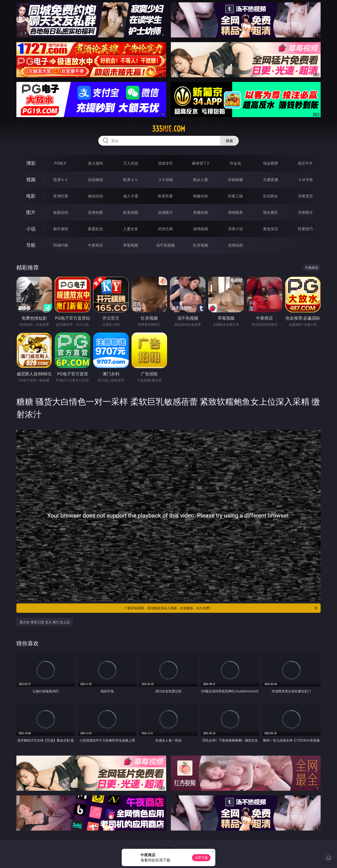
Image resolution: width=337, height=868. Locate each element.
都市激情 (61, 229)
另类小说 (235, 229)
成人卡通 (131, 196)
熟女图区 (271, 212)
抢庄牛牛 (305, 163)
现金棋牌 (271, 163)
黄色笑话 (271, 229)
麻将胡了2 (200, 163)
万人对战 (131, 163)
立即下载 (201, 858)
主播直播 (271, 180)
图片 (31, 212)
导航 (31, 245)
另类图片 (305, 212)
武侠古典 (165, 229)
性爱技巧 (305, 229)
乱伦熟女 (271, 196)
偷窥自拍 (61, 212)
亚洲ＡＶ (61, 180)
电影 (31, 196)
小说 (31, 229)
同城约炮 (61, 245)
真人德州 (95, 163)
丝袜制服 (235, 180)
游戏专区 (165, 163)
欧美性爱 (165, 196)
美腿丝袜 (201, 212)
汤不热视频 (165, 245)
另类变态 (305, 196)
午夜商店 (95, 245)
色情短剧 (235, 245)
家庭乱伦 (95, 229)
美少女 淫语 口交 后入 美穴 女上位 (45, 622)
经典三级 (235, 196)
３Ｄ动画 (165, 180)
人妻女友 (131, 229)
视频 (31, 179)
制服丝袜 (201, 196)
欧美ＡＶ (131, 180)
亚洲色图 (95, 212)
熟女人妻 (201, 180)
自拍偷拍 (95, 180)
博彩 (31, 163)
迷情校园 (201, 229)
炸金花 (235, 163)
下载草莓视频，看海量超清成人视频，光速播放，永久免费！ (221, 608)
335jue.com (169, 129)
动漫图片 (165, 212)
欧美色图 (131, 212)
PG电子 (60, 163)
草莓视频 (131, 245)
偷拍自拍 (95, 196)
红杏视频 (201, 245)
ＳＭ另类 (305, 180)
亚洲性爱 (61, 196)
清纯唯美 (235, 212)
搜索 (229, 141)
